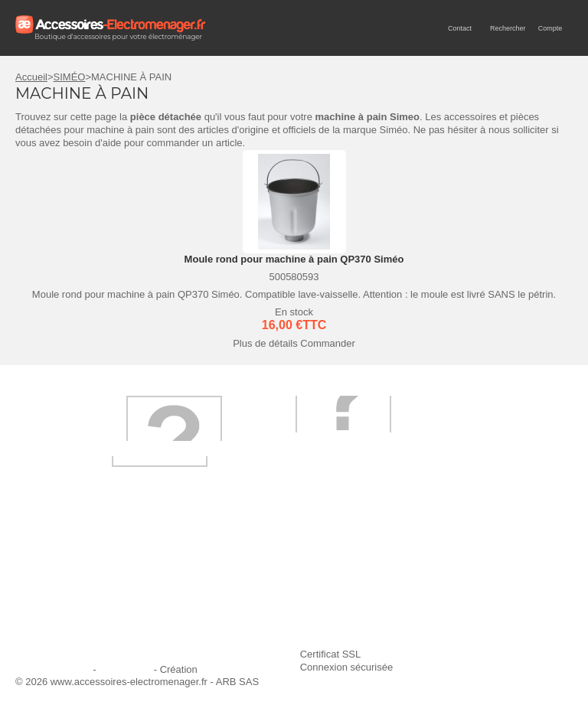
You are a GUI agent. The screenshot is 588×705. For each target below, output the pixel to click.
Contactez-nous (59, 626)
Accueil (31, 77)
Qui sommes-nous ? (69, 564)
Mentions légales (53, 669)
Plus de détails (265, 343)
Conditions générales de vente (282, 605)
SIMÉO (70, 77)
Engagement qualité (69, 605)
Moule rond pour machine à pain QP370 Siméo (294, 259)
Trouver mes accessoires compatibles (298, 626)
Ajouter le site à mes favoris (465, 564)
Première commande (71, 584)
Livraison (234, 564)
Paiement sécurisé (255, 584)
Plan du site (125, 669)
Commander (328, 343)
